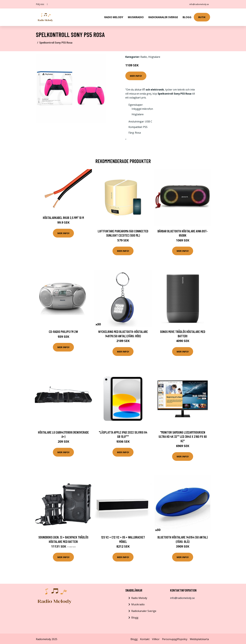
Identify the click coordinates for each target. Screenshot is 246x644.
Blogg (187, 17)
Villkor (156, 638)
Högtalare (154, 56)
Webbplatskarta (199, 638)
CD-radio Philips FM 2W (63, 331)
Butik (202, 17)
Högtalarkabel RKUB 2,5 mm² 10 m (63, 216)
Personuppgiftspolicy (175, 638)
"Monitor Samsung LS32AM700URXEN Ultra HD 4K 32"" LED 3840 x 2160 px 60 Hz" (183, 435)
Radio (144, 56)
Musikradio (136, 17)
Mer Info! (136, 75)
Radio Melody (114, 17)
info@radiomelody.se (197, 4)
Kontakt (145, 638)
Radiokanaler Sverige (163, 17)
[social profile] (47, 4)
